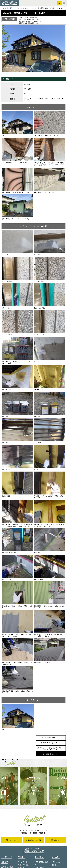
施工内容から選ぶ (24, 865)
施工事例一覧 (23, 862)
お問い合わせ (56, 862)
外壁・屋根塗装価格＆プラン (41, 863)
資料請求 (55, 865)
